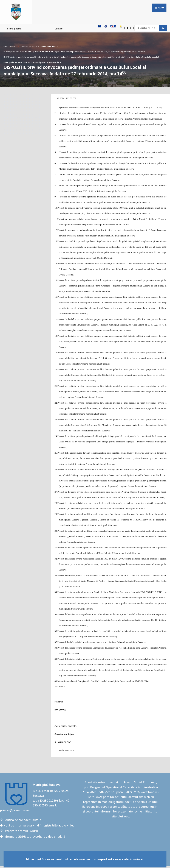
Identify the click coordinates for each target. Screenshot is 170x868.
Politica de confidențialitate (22, 820)
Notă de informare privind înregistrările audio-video (39, 825)
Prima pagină (14, 29)
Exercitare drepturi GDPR (21, 831)
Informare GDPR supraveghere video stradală (34, 837)
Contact (59, 29)
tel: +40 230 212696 (46, 801)
